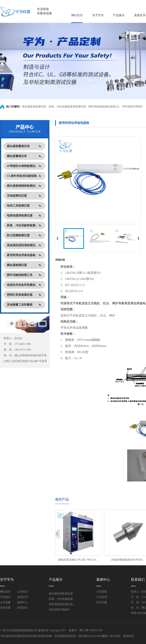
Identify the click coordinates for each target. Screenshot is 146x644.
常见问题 (102, 602)
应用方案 (5, 608)
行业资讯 (102, 597)
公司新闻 (102, 592)
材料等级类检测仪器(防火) (104, 107)
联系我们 (23, 608)
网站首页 (77, 15)
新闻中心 (23, 602)
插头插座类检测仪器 (34, 107)
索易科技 (129, 636)
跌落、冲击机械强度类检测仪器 (67, 107)
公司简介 (23, 592)
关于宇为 (98, 15)
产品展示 (119, 15)
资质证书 (140, 15)
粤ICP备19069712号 (91, 630)
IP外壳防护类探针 (132, 107)
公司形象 (5, 602)
